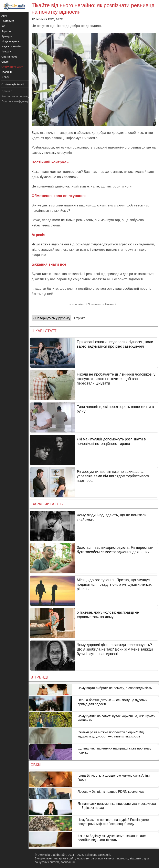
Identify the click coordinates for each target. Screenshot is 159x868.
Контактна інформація (16, 96)
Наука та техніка (12, 46)
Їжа (3, 26)
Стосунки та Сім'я (12, 67)
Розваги (6, 52)
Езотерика (8, 21)
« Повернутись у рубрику (51, 318)
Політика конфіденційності (19, 101)
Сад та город (9, 57)
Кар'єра (6, 31)
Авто (4, 16)
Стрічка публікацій (13, 84)
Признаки (94, 304)
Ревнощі (110, 304)
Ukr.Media (90, 138)
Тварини (7, 72)
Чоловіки (78, 304)
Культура (7, 36)
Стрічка (80, 318)
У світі (5, 77)
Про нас (7, 91)
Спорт (5, 62)
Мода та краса (10, 41)
